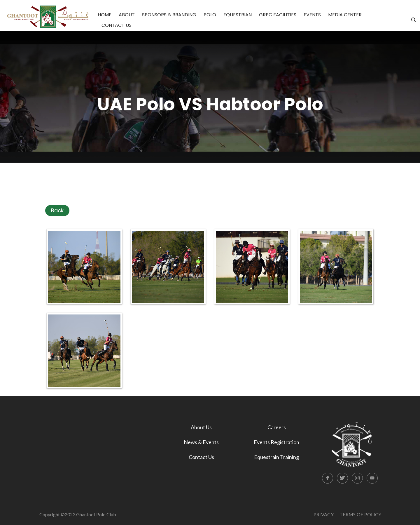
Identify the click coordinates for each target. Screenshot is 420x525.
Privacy (324, 514)
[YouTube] (372, 478)
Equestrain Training (276, 457)
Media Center (345, 15)
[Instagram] (357, 478)
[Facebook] (328, 478)
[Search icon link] (412, 20)
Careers (277, 427)
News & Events (201, 442)
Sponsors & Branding (169, 15)
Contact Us (117, 25)
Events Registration (276, 442)
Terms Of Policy (360, 514)
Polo (210, 15)
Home (105, 15)
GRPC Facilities (278, 15)
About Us (201, 427)
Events (312, 15)
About (127, 15)
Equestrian (238, 15)
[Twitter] (342, 478)
